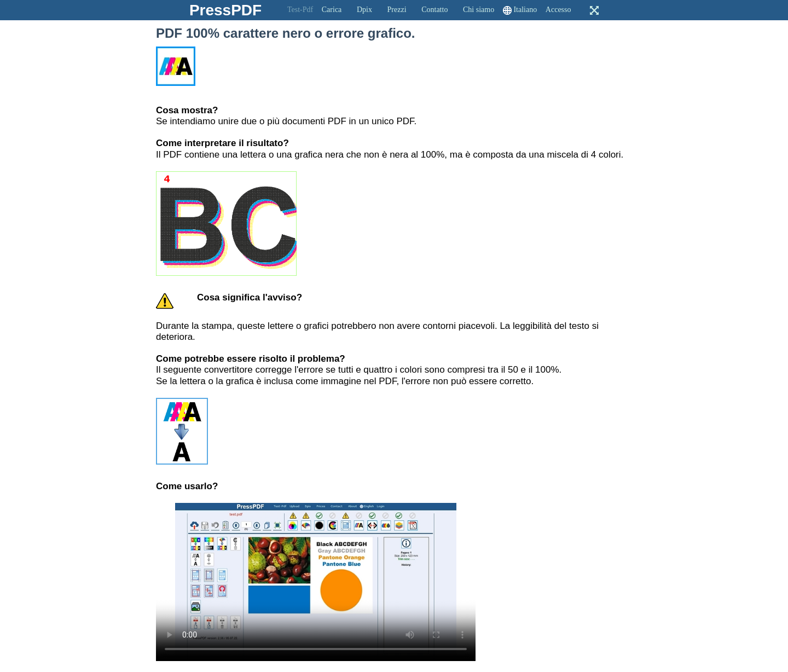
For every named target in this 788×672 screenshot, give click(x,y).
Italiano (525, 10)
